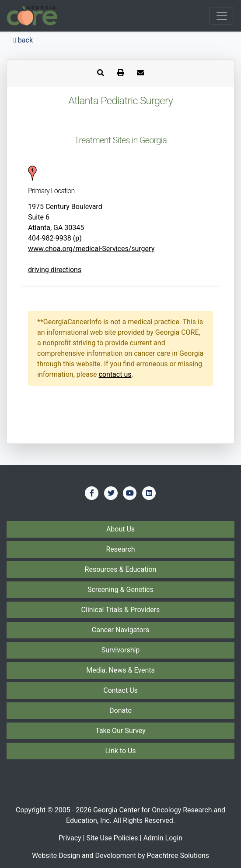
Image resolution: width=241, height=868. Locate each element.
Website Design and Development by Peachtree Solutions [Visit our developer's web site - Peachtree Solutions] (120, 856)
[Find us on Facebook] (92, 493)
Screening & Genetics (120, 590)
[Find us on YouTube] (130, 493)
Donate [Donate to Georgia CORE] (120, 710)
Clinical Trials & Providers (121, 610)
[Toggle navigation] (222, 16)
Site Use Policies (112, 838)
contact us (115, 374)
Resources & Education (121, 569)
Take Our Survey (120, 731)
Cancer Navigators (120, 630)
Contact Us (120, 690)
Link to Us (120, 751)
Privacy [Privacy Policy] (70, 838)
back (23, 40)
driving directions (55, 270)
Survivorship (121, 650)
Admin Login (163, 838)
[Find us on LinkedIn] (149, 493)
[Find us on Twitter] (111, 493)
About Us (120, 529)
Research (120, 549)
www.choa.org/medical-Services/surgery (91, 249)
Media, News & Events (120, 670)
